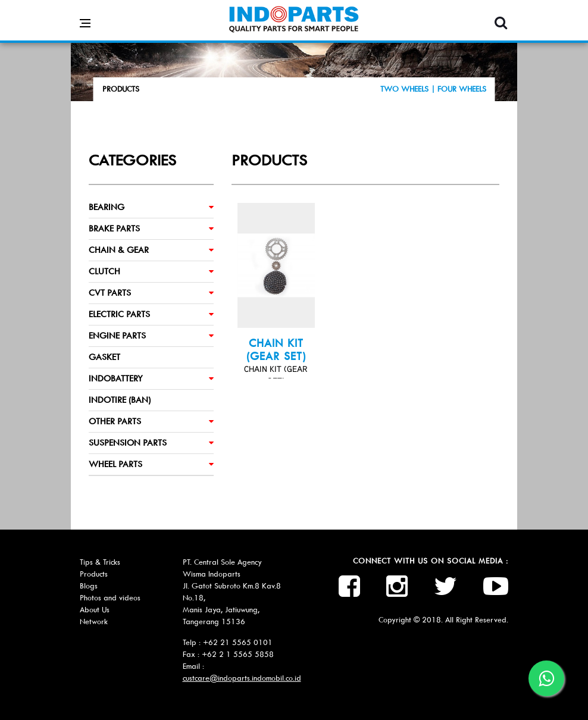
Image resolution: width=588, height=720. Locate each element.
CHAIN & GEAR (119, 250)
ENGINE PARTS (117, 336)
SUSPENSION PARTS (128, 443)
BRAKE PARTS (114, 228)
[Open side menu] (85, 14)
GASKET (104, 357)
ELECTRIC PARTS (119, 314)
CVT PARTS (110, 293)
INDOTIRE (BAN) (120, 400)
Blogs (89, 586)
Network (94, 622)
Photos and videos (110, 598)
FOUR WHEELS (462, 89)
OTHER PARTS (115, 421)
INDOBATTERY (116, 378)
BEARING (107, 207)
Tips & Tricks (100, 562)
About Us (95, 610)
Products (94, 574)
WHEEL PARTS (115, 464)
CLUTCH (104, 271)
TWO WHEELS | (409, 89)
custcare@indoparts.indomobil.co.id (242, 678)
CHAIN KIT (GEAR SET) (276, 350)
